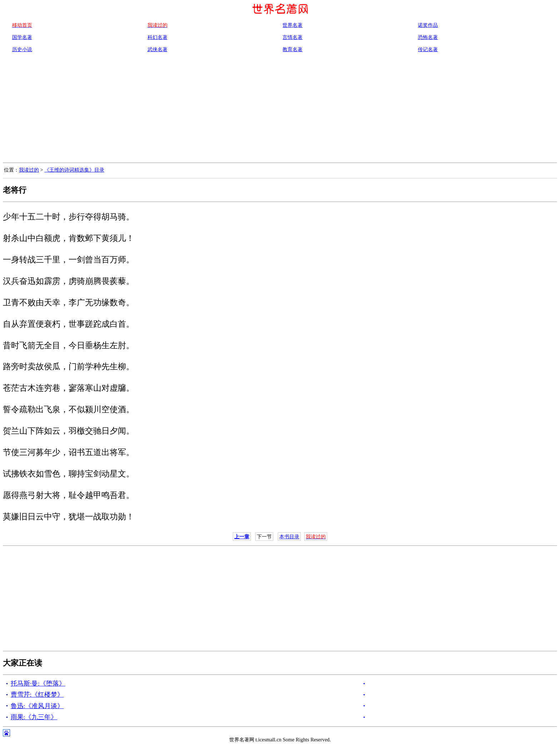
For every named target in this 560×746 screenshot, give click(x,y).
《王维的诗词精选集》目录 (74, 170)
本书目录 (289, 537)
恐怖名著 (428, 37)
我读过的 (29, 170)
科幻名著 (157, 37)
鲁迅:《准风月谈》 (37, 706)
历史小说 (22, 49)
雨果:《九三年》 (34, 717)
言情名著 (292, 37)
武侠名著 (157, 49)
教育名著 (292, 49)
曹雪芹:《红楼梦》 (37, 695)
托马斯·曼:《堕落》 (38, 683)
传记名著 (428, 49)
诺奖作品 (428, 25)
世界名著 (292, 25)
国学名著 (22, 37)
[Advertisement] (280, 109)
